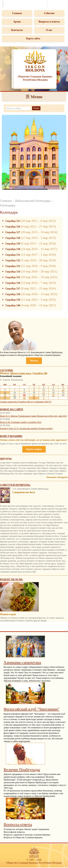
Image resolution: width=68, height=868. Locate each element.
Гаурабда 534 (13, 272)
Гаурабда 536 (13, 283)
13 (5, 393)
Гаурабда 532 (13, 260)
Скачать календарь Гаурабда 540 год (17, 402)
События (49, 13)
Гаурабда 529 (13, 244)
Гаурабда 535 (13, 277)
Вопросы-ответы (18, 824)
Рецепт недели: (12, 580)
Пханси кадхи (8, 614)
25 (53, 395)
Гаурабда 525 (13, 221)
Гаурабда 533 (13, 266)
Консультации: (11, 436)
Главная (17, 13)
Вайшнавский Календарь (33, 201)
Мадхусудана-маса (21, 373)
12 (63, 390)
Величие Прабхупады (22, 770)
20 (5, 395)
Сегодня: (7, 370)
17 (44, 393)
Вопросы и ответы (49, 22)
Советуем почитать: (15, 485)
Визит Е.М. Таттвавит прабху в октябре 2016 (21, 422)
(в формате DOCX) (43, 402)
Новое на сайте (12, 409)
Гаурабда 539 (13, 300)
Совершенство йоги (24, 492)
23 (34, 395)
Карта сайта (33, 38)
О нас (49, 30)
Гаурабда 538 (13, 294)
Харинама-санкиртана (22, 662)
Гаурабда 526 (13, 227)
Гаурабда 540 (13, 305)
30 (34, 398)
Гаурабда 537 (13, 289)
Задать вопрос (34, 449)
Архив (17, 22)
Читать (34, 361)
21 (15, 395)
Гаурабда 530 (13, 249)
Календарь (8, 205)
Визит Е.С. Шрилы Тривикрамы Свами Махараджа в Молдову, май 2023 (33, 416)
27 (5, 398)
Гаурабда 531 (13, 255)
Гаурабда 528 (13, 238)
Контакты (17, 30)
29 (24, 398)
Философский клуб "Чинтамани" (32, 709)
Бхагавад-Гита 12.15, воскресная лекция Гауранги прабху (26, 428)
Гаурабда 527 (13, 232)
